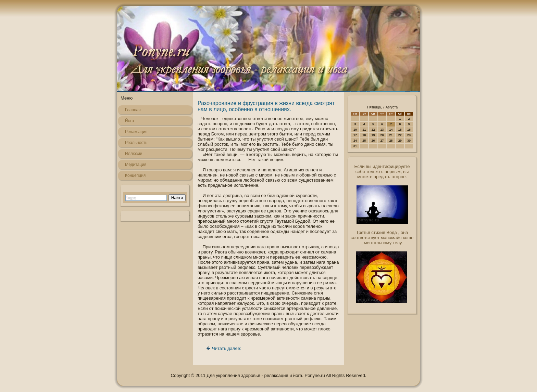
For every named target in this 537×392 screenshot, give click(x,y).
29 (400, 141)
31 (355, 146)
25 (364, 141)
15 (400, 130)
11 (364, 130)
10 (355, 130)
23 (409, 135)
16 (409, 130)
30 (409, 141)
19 (373, 135)
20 (382, 135)
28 (391, 141)
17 (355, 135)
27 (382, 141)
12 (373, 130)
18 (364, 135)
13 (382, 130)
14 (391, 130)
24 (355, 141)
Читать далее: (227, 348)
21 (391, 135)
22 (400, 135)
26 (373, 141)
